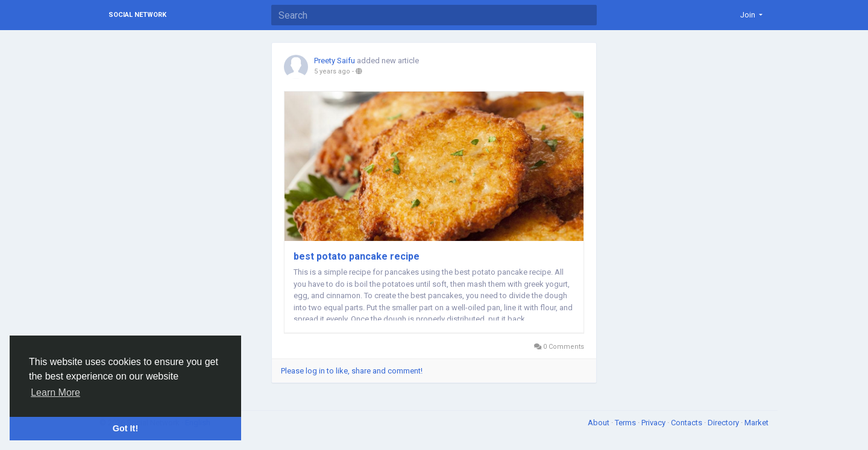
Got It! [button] (125, 428)
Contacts (687, 423)
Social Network (137, 15)
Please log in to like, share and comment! (352, 371)
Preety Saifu (335, 61)
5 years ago (332, 71)
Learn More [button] (55, 392)
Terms (626, 423)
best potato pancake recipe (357, 256)
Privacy (654, 423)
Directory (724, 423)
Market (756, 423)
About (599, 423)
